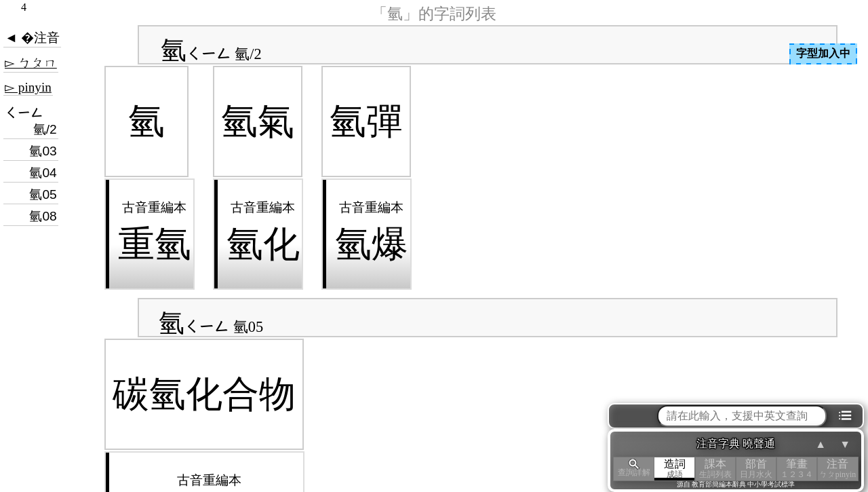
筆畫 (797, 469)
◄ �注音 (32, 38)
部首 (756, 469)
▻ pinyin (28, 87)
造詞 (675, 469)
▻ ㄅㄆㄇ (31, 63)
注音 (837, 469)
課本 (715, 469)
